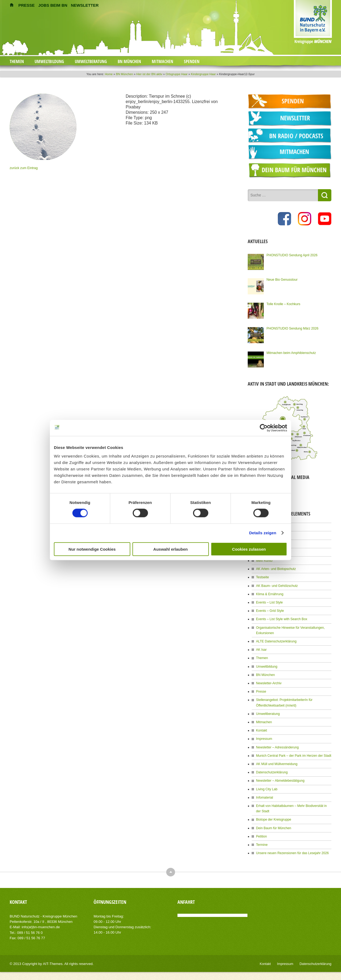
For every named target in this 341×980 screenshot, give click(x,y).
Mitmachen (162, 61)
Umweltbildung (49, 61)
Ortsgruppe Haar (177, 74)
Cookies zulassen (249, 549)
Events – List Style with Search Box (281, 618)
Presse (261, 690)
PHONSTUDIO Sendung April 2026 (292, 255)
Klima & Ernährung (270, 593)
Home (109, 74)
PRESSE (27, 5)
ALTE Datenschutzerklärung (276, 640)
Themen (17, 61)
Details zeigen (263, 533)
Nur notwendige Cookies (92, 549)
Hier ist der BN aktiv (149, 74)
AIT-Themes (52, 961)
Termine (262, 842)
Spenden (192, 61)
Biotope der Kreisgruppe (273, 817)
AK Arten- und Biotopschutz (276, 568)
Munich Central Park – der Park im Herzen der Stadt (293, 754)
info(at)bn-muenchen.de (40, 925)
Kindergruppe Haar (203, 74)
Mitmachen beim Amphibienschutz (291, 352)
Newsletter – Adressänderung (277, 745)
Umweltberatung (91, 61)
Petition (261, 834)
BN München (129, 61)
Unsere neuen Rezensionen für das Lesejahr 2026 (292, 851)
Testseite (262, 577)
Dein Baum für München (273, 826)
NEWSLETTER (85, 5)
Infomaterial (264, 795)
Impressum (264, 737)
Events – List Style (269, 602)
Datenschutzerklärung (272, 770)
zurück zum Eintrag (23, 168)
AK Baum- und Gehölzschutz (277, 585)
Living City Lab (267, 787)
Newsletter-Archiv (269, 682)
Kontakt (262, 729)
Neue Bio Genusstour (282, 279)
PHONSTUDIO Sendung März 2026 (292, 328)
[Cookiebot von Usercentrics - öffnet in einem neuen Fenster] (264, 428)
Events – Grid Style (270, 610)
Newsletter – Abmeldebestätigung (280, 779)
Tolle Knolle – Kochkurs (283, 303)
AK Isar (261, 649)
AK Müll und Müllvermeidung (277, 762)
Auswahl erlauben (171, 549)
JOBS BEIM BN (53, 5)
